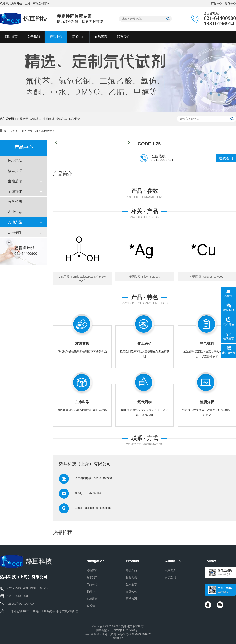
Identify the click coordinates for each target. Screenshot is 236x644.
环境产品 (23, 119)
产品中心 (217, 3)
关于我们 (92, 577)
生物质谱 (49, 119)
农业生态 (15, 212)
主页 (21, 131)
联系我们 (92, 606)
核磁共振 (36, 119)
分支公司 (171, 577)
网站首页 (92, 570)
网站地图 (118, 638)
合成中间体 (15, 232)
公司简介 (171, 570)
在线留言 (92, 599)
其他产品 (47, 131)
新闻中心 (230, 3)
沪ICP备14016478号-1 (126, 630)
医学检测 (75, 119)
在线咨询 (226, 158)
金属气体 (62, 119)
